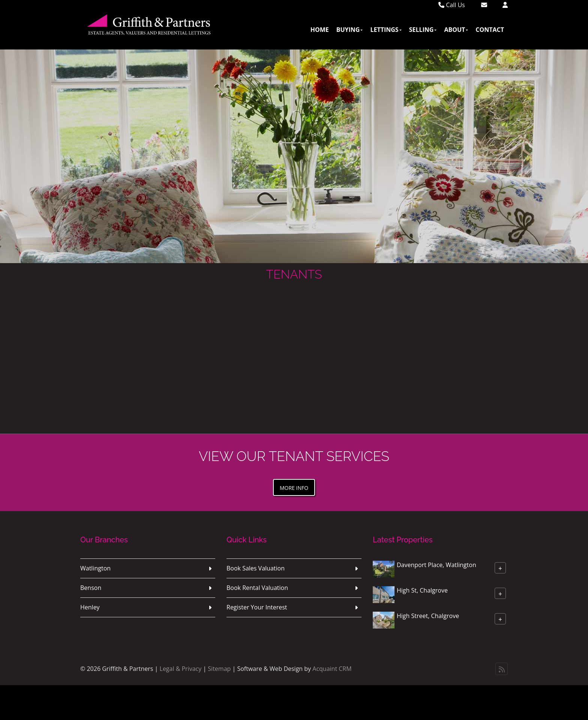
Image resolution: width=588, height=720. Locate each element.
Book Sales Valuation (256, 568)
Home (320, 30)
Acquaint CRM (332, 669)
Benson (91, 588)
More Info (294, 488)
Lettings (386, 30)
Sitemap (219, 669)
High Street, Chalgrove (428, 616)
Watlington (95, 568)
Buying (350, 30)
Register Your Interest (257, 607)
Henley (90, 607)
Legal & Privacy (181, 669)
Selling (423, 30)
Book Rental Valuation (257, 588)
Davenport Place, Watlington (436, 565)
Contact (490, 30)
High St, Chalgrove (422, 590)
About (456, 30)
